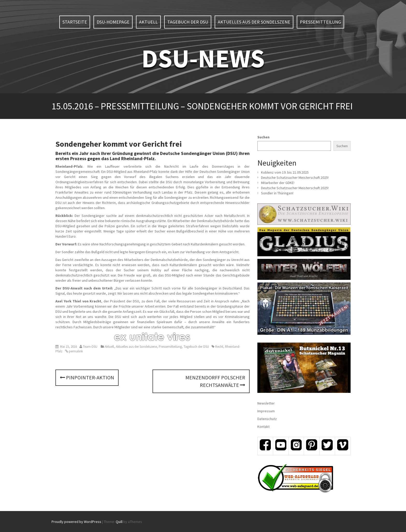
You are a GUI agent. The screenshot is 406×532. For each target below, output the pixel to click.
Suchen (263, 137)
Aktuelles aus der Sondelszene (254, 22)
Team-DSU (90, 347)
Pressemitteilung (320, 22)
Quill (119, 522)
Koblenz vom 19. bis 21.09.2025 (285, 172)
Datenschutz (267, 419)
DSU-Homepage (113, 22)
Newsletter (266, 403)
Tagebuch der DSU (188, 22)
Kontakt (263, 427)
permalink (75, 351)
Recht (219, 347)
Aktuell (148, 22)
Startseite (75, 22)
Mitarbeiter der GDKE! (278, 183)
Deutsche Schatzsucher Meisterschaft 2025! (295, 178)
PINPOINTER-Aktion (87, 377)
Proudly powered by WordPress (76, 522)
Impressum (266, 411)
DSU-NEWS (203, 58)
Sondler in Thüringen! (277, 193)
